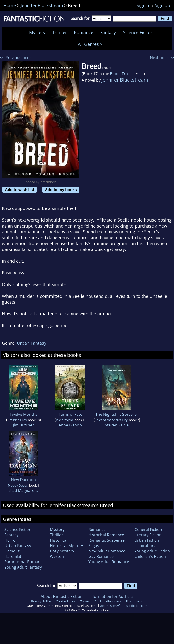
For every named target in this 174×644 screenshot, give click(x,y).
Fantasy (108, 32)
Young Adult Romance (109, 562)
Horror (11, 540)
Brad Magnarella (23, 490)
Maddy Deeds (18, 485)
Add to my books (61, 190)
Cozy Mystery (62, 551)
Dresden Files (17, 420)
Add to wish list (19, 190)
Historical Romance (106, 535)
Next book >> (162, 58)
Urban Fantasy (32, 343)
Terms (85, 601)
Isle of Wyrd (64, 420)
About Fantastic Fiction (62, 596)
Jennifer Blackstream (125, 80)
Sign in (144, 5)
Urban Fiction (147, 540)
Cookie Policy (66, 601)
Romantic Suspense (106, 540)
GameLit (12, 551)
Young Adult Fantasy (23, 567)
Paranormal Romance (24, 562)
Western (58, 556)
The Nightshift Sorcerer (117, 414)
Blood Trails (121, 74)
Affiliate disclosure (108, 601)
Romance (84, 32)
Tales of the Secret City (111, 420)
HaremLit (13, 556)
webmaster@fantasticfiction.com (124, 606)
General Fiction (148, 530)
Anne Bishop (70, 425)
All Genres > (91, 44)
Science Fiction (138, 32)
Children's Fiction (150, 556)
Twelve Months (23, 414)
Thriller (60, 32)
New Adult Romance (107, 551)
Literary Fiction (148, 535)
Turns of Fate (70, 414)
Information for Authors (111, 596)
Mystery (37, 32)
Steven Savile (117, 425)
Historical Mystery (66, 546)
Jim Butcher (23, 425)
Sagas (94, 546)
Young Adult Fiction (152, 551)
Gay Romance (101, 556)
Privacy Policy (41, 601)
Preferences (134, 601)
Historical (59, 540)
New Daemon (23, 480)
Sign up (162, 5)
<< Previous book (16, 58)
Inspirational (146, 546)
